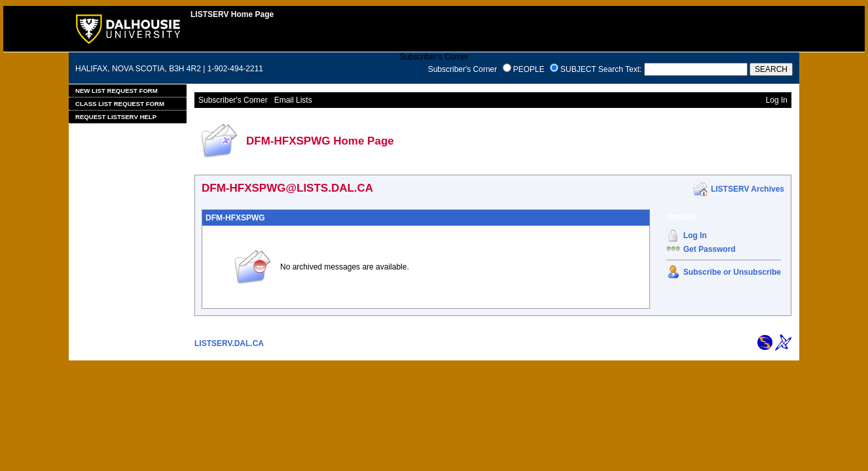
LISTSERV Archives (748, 189)
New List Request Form (117, 91)
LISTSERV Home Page (232, 14)
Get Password (710, 249)
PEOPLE (529, 69)
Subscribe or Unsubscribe (732, 272)
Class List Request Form (120, 104)
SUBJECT (578, 69)
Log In (695, 235)
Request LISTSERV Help (116, 117)
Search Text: (620, 69)
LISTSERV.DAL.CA (229, 343)
